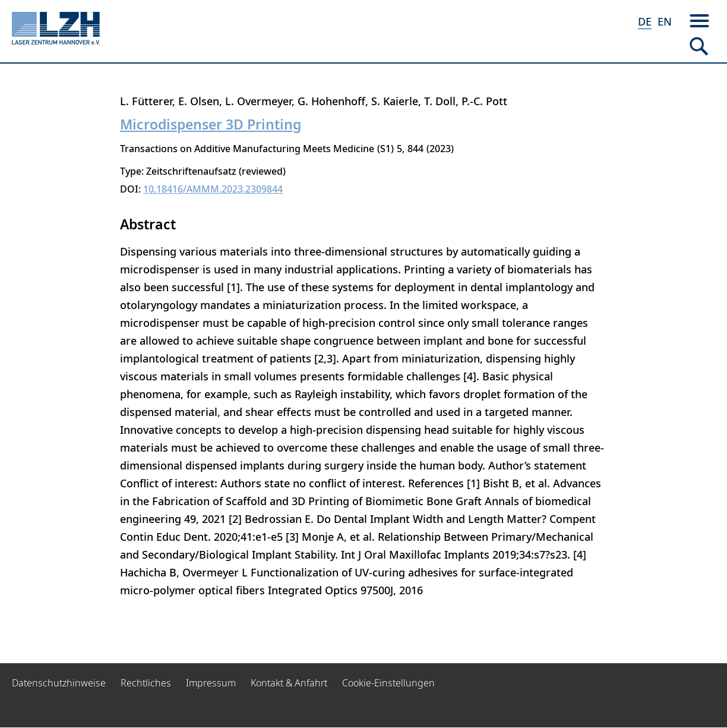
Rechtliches (146, 683)
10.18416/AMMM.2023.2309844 (213, 189)
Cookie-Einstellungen (388, 683)
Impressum (211, 683)
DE (645, 21)
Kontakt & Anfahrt (289, 683)
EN (665, 21)
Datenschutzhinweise (59, 683)
